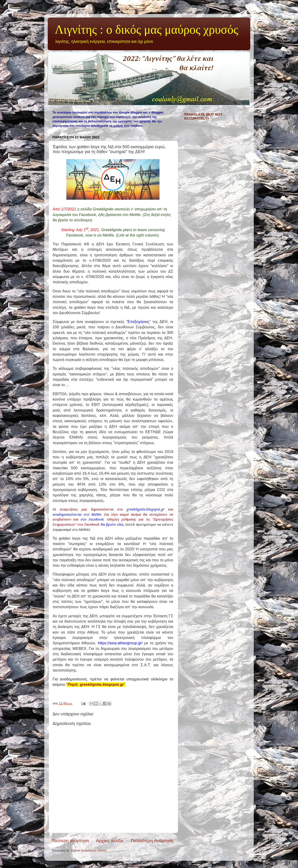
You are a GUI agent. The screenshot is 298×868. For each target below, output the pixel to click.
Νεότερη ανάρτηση (71, 841)
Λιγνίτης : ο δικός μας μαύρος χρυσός (146, 29)
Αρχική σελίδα (110, 841)
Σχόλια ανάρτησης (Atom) (89, 850)
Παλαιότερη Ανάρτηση (152, 841)
